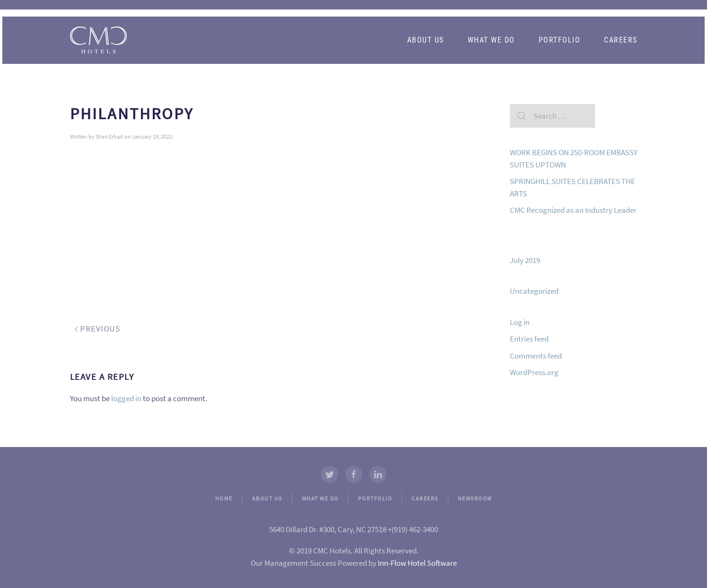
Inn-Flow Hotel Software (417, 563)
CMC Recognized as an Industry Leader (573, 210)
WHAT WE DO (320, 498)
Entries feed (529, 339)
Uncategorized (534, 291)
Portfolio (560, 40)
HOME (224, 498)
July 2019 (525, 260)
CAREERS (425, 498)
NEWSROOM (475, 498)
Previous (98, 329)
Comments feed (536, 356)
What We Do (491, 40)
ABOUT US (267, 498)
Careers (621, 40)
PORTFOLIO (375, 498)
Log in (520, 322)
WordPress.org (534, 372)
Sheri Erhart (109, 136)
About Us (426, 40)
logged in (126, 398)
